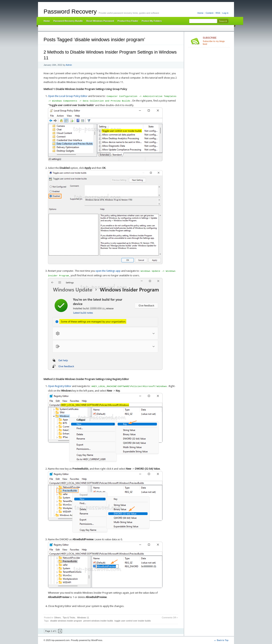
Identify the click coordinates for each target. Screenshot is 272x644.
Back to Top (223, 640)
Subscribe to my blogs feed (216, 41)
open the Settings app (108, 271)
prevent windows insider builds (98, 621)
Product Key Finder (128, 21)
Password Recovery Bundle (68, 21)
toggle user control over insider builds (133, 621)
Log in (225, 13)
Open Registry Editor (60, 386)
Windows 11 (83, 618)
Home (200, 13)
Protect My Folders (152, 21)
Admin (69, 65)
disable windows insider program (66, 621)
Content (209, 13)
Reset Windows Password (100, 21)
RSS (218, 13)
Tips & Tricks (69, 618)
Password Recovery (70, 11)
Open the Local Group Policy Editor (68, 96)
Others (57, 618)
